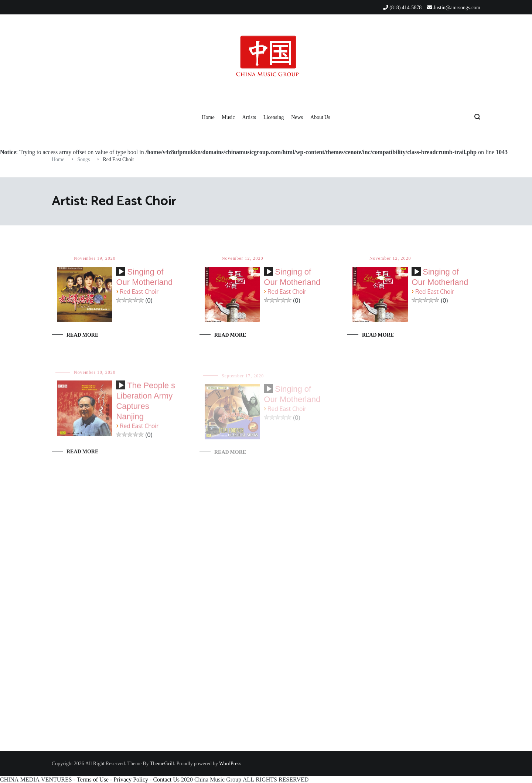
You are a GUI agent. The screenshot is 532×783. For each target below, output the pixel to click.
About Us (320, 117)
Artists (249, 117)
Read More (82, 335)
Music (229, 117)
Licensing (274, 117)
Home (208, 117)
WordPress (230, 763)
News (297, 117)
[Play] (121, 272)
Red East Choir (139, 292)
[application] (121, 274)
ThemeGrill (162, 763)
